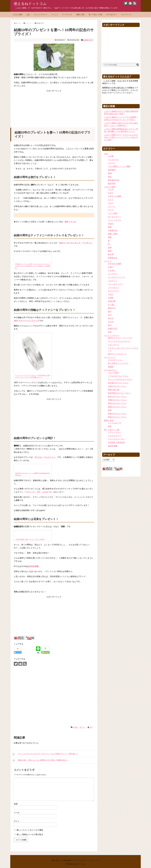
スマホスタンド (114, 436)
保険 (110, 173)
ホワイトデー (113, 291)
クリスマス (113, 274)
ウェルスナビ (113, 160)
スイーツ (112, 206)
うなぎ (111, 189)
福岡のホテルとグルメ (117, 407)
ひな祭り (112, 270)
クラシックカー (114, 432)
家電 (110, 227)
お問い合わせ (56, 860)
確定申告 (112, 184)
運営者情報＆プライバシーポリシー (75, 860)
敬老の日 (112, 308)
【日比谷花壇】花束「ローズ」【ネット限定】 (30, 539)
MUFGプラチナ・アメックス (120, 338)
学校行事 (112, 301)
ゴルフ (111, 203)
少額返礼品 (113, 230)
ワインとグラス (114, 220)
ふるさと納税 (17, 14)
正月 (110, 315)
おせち (111, 193)
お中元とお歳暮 (114, 196)
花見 (110, 332)
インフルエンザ (114, 423)
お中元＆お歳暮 (114, 264)
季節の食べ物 (113, 390)
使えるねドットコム (30, 4)
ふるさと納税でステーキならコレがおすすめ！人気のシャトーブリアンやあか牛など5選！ (121, 137)
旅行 (110, 311)
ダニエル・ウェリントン (45, 457)
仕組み (111, 224)
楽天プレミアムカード (117, 354)
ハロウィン (113, 281)
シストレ (112, 163)
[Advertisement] (54, 107)
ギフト (82, 727)
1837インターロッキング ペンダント (75, 243)
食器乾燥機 (113, 446)
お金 (28, 14)
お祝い (76, 727)
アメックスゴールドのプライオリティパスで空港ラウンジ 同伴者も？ (45, 754)
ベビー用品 (113, 213)
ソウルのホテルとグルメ (118, 376)
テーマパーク (67, 14)
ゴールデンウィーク (116, 277)
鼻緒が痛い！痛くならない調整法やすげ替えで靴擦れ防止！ (40, 760)
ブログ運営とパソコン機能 (119, 166)
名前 (16, 804)
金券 (110, 247)
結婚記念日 (88, 40)
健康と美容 (80, 14)
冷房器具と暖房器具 (116, 442)
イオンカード (113, 345)
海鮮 (110, 237)
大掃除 (111, 298)
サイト (17, 821)
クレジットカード (41, 14)
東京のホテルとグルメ (117, 397)
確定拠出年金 (113, 180)
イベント (55, 14)
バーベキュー (113, 288)
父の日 (111, 322)
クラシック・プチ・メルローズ (38, 492)
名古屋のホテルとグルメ (118, 383)
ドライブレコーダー (116, 439)
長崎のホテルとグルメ (117, 414)
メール (17, 813)
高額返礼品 (113, 258)
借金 (110, 177)
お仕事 (111, 156)
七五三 (111, 294)
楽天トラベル (70, 222)
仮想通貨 (112, 170)
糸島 (110, 410)
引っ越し (112, 305)
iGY (91, 727)
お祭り (111, 267)
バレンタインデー (115, 284)
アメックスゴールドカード (119, 341)
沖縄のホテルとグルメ (117, 400)
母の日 (111, 318)
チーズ (111, 210)
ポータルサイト (114, 217)
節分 (110, 325)
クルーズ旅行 (113, 373)
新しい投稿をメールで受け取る (30, 834)
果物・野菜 (113, 234)
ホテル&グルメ (112, 14)
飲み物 (111, 254)
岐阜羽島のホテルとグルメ (119, 393)
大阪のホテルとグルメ (117, 386)
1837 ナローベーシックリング (27, 321)
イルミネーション (115, 360)
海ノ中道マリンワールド (118, 363)
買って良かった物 (95, 14)
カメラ (111, 200)
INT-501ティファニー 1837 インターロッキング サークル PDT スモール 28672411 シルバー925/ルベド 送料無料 (33, 266)
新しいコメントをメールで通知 (30, 830)
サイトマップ (126, 14)
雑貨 (110, 251)
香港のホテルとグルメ (117, 417)
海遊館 (111, 367)
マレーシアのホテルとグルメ (120, 379)
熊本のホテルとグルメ (117, 403)
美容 (110, 426)
